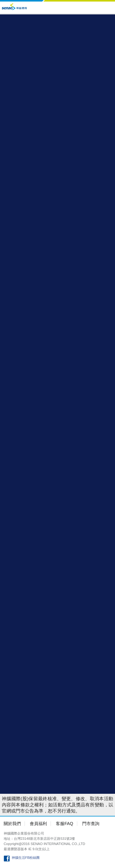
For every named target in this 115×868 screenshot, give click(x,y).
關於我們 (12, 824)
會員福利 (38, 824)
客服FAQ (65, 824)
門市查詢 (91, 824)
